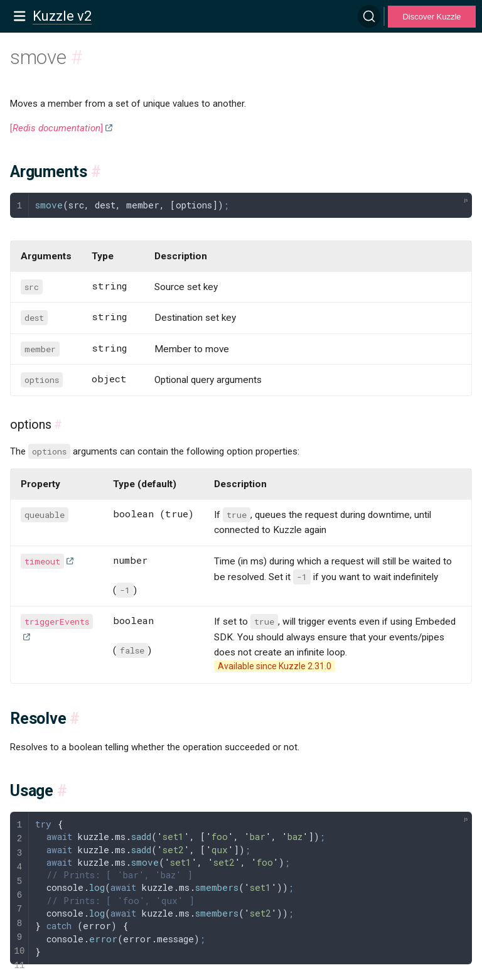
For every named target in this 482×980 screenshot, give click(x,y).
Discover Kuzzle (431, 17)
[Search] (369, 16)
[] (56, 128)
